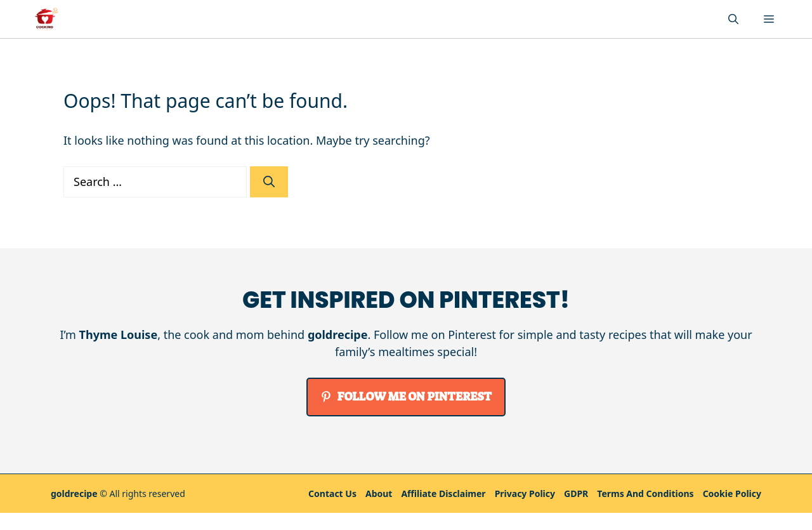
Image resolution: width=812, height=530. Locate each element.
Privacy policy (525, 494)
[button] (733, 19)
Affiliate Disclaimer (443, 494)
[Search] (269, 182)
